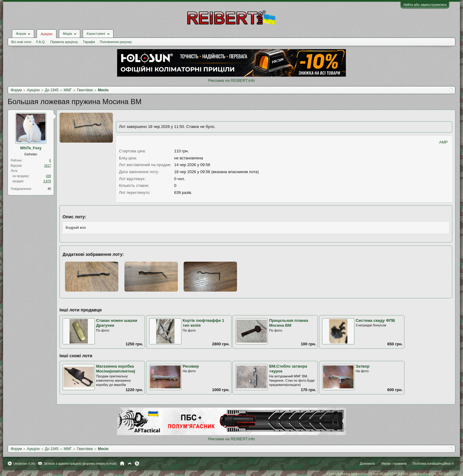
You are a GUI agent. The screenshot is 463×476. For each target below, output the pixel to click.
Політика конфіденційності (433, 463)
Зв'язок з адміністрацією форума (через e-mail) (80, 463)
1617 (48, 166)
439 (48, 176)
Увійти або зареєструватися (425, 5)
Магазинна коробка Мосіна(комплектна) (116, 369)
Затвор (363, 366)
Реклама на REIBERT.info (231, 80)
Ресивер (191, 366)
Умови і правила (394, 463)
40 (49, 189)
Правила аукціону (64, 42)
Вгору (130, 463)
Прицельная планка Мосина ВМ (289, 323)
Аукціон (46, 34)
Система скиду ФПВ (375, 320)
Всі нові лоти (21, 42)
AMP (443, 142)
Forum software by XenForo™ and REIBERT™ (390, 474)
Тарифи (89, 42)
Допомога (367, 463)
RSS (137, 463)
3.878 (47, 181)
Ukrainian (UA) (24, 463)
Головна (122, 463)
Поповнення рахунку (116, 42)
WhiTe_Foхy (31, 148)
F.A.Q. (41, 42)
